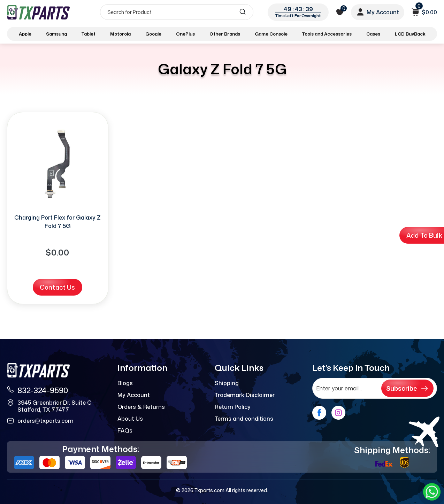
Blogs (125, 383)
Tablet (89, 34)
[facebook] (319, 413)
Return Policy (233, 407)
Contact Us (58, 287)
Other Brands (225, 34)
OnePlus (185, 34)
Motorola (120, 34)
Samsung (56, 34)
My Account (134, 395)
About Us (130, 419)
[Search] (177, 12)
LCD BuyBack (410, 34)
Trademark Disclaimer (245, 395)
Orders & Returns (141, 407)
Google (153, 34)
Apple (25, 34)
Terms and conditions (244, 419)
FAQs (125, 430)
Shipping (227, 383)
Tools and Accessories (327, 34)
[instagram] (338, 413)
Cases (373, 34)
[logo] (39, 12)
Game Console (271, 34)
